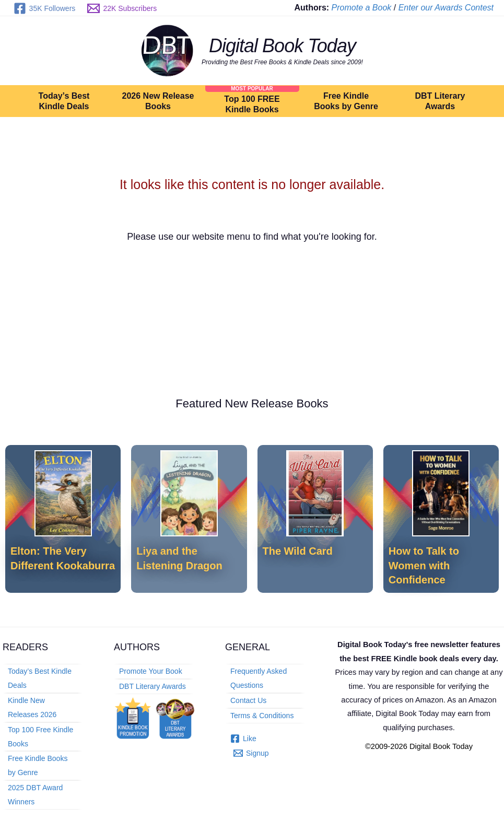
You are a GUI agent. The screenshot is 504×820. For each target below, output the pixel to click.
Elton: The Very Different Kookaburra (63, 558)
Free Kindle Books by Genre (346, 101)
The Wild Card (298, 551)
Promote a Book (362, 8)
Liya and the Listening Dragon (179, 558)
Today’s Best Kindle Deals (64, 101)
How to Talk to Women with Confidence (424, 565)
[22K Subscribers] (122, 8)
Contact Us (248, 700)
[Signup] (251, 753)
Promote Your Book (151, 671)
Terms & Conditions (262, 715)
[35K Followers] (44, 8)
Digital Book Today (282, 46)
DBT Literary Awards (440, 101)
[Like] (243, 737)
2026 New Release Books (158, 101)
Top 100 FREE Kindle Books (252, 104)
